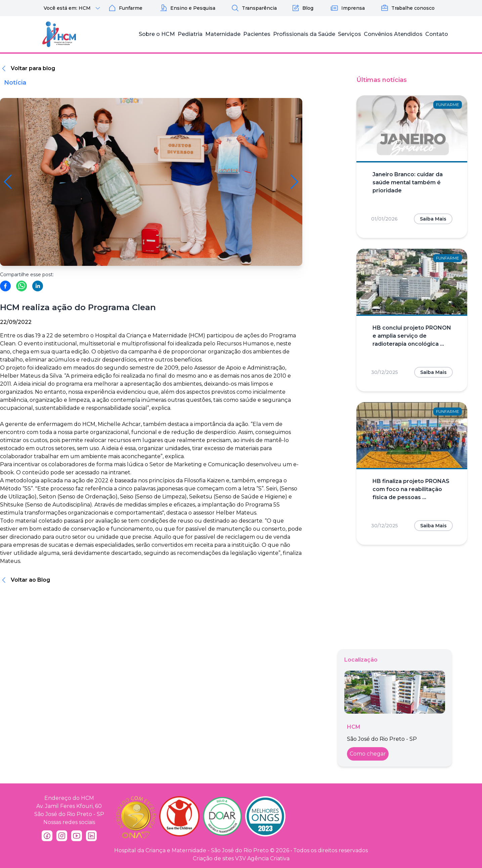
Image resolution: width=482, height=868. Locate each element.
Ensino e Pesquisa (187, 8)
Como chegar (368, 754)
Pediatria (190, 34)
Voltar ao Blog (30, 580)
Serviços (349, 34)
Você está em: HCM (73, 8)
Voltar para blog (33, 68)
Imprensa (348, 8)
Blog (302, 8)
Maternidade (223, 34)
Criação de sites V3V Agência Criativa (241, 858)
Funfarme (125, 8)
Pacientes (257, 34)
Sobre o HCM (157, 34)
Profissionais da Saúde (304, 34)
